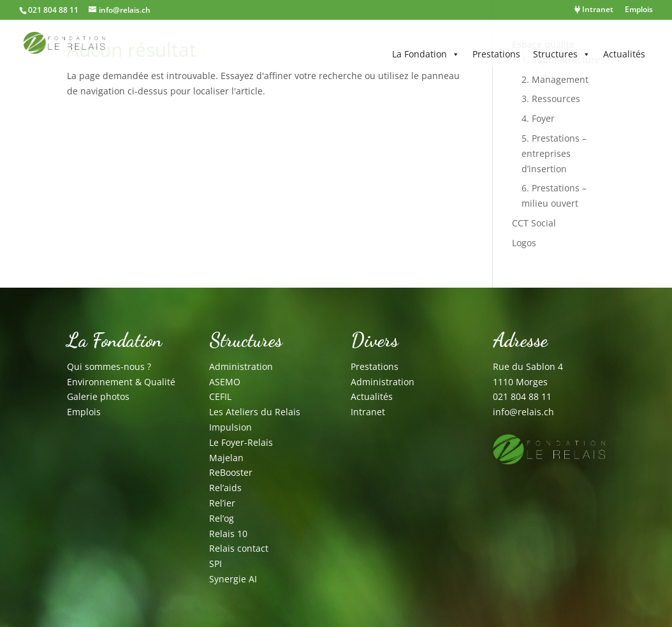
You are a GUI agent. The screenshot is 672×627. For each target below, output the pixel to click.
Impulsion (230, 427)
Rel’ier (222, 503)
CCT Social (534, 223)
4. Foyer (538, 118)
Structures (562, 54)
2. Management (555, 79)
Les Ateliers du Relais (255, 412)
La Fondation (426, 54)
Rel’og (222, 518)
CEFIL (220, 396)
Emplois (639, 10)
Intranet (594, 10)
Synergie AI (233, 579)
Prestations (496, 54)
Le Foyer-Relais (241, 442)
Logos (524, 243)
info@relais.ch (523, 412)
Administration (241, 366)
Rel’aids (225, 488)
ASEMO (225, 382)
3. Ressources (551, 99)
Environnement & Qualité (121, 382)
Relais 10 (228, 534)
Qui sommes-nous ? (109, 366)
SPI (215, 564)
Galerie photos (98, 396)
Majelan (226, 458)
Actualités (624, 54)
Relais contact (239, 548)
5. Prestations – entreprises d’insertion (554, 153)
